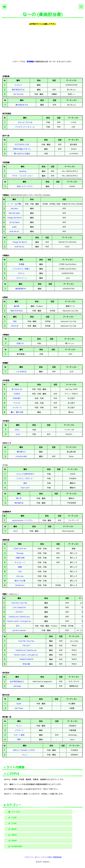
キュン (19, 726)
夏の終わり (21, 452)
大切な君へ (17, 398)
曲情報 (12, 841)
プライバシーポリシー (33, 857)
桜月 (25, 483)
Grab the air (14, 231)
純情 (20, 567)
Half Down (19, 708)
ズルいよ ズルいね (25, 122)
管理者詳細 (57, 857)
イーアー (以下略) (14, 204)
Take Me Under (14, 213)
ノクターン (19, 730)
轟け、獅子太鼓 (17, 412)
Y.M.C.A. (21, 273)
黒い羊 (19, 498)
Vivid (18, 434)
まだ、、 (19, 626)
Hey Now (14, 208)
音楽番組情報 (15, 846)
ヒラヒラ (18, 85)
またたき (15, 326)
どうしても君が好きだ (25, 474)
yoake (14, 227)
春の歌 (16, 306)
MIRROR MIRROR (26, 659)
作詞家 (12, 823)
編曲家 (12, 829)
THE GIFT (19, 612)
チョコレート (20, 562)
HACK (15, 531)
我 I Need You (17, 389)
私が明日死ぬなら (17, 681)
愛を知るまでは (18, 90)
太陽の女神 (20, 558)
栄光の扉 (26, 664)
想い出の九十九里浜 (22, 154)
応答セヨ (20, 343)
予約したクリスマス (25, 186)
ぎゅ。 (18, 430)
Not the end (18, 94)
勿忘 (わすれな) (17, 311)
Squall (19, 704)
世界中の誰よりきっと (22, 149)
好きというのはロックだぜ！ (25, 750)
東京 (19, 739)
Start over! (25, 488)
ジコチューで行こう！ (25, 478)
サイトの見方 (47, 857)
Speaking (23, 171)
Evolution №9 (21, 456)
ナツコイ (17, 403)
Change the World (14, 218)
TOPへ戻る (14, 812)
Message (20, 553)
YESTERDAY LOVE (22, 144)
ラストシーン (21, 278)
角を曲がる (19, 503)
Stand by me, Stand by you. (19, 617)
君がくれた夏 (20, 581)
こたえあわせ (21, 372)
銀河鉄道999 (21, 289)
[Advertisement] (42, 43)
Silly (20, 571)
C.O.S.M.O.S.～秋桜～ (21, 269)
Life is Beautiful (19, 607)
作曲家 (12, 818)
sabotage (17, 686)
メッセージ (17, 407)
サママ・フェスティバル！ (23, 176)
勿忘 (15, 321)
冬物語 (21, 264)
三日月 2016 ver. (20, 549)
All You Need (14, 222)
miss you (20, 576)
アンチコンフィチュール (25, 127)
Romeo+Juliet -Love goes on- (19, 621)
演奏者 (12, 835)
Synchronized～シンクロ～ (23, 520)
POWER (17, 394)
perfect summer (19, 630)
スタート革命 (19, 735)
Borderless (20, 585)
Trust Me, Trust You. (19, 603)
